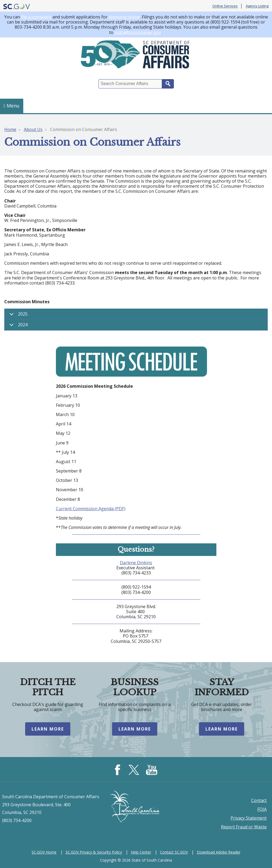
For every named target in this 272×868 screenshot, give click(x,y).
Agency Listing (257, 6)
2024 (18, 326)
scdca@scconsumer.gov (138, 32)
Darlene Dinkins (136, 563)
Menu (12, 106)
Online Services (225, 6)
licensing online (124, 17)
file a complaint (36, 17)
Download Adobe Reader (219, 852)
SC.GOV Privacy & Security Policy (94, 852)
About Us (33, 129)
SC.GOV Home (44, 852)
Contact (259, 800)
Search (168, 84)
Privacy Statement (249, 818)
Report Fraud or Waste (244, 827)
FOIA (262, 809)
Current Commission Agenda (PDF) (91, 509)
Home (10, 129)
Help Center (141, 852)
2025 (18, 315)
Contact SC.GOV (174, 852)
